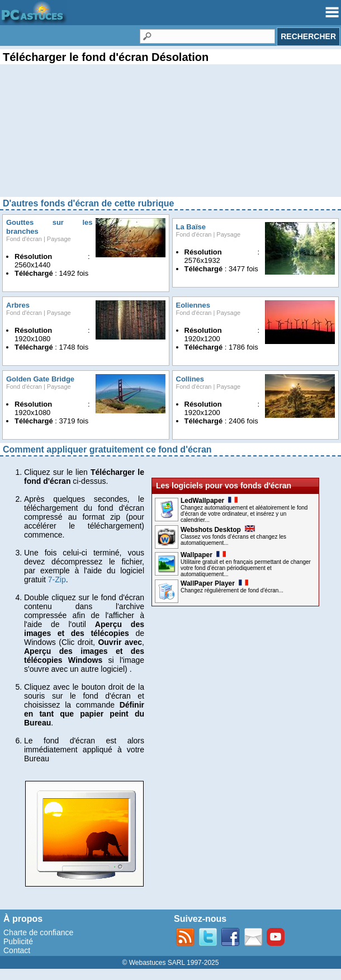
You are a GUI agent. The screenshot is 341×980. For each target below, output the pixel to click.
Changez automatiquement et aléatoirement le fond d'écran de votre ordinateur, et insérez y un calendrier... (244, 514)
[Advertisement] (170, 140)
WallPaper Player (214, 583)
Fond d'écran (24, 239)
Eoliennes (193, 305)
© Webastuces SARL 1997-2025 (171, 963)
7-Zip (57, 579)
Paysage (59, 239)
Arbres (18, 305)
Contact (17, 950)
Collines (190, 379)
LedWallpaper (209, 501)
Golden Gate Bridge (40, 379)
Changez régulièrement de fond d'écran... (232, 590)
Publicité (18, 941)
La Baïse (191, 227)
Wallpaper (203, 555)
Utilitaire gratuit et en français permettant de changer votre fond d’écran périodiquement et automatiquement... (246, 568)
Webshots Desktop (218, 530)
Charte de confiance (38, 932)
